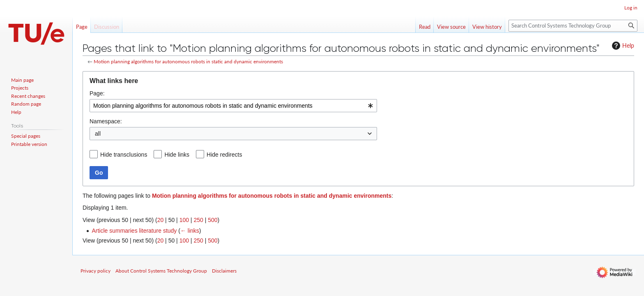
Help (622, 46)
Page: (97, 93)
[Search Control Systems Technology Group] (573, 26)
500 (213, 220)
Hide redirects (224, 155)
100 (184, 220)
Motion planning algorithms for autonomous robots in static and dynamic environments (188, 61)
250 (198, 220)
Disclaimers (224, 271)
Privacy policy (95, 271)
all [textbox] (98, 134)
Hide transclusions (124, 155)
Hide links (177, 155)
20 (161, 220)
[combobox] (233, 106)
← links (190, 231)
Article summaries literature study (134, 231)
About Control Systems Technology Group (161, 271)
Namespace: (106, 121)
